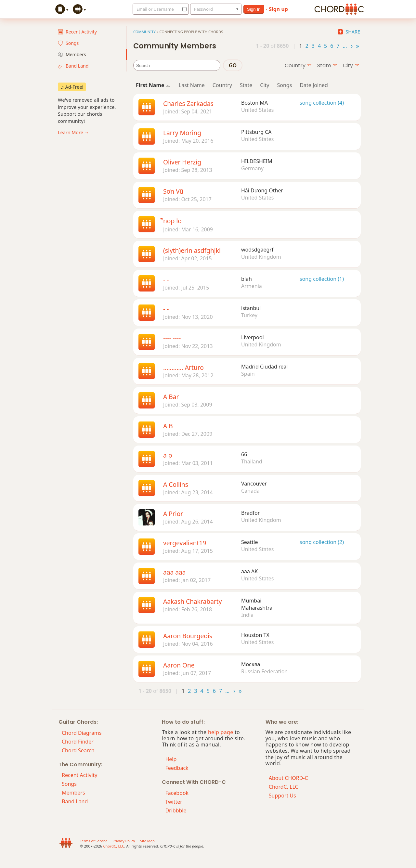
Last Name (192, 85)
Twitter (174, 802)
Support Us (282, 796)
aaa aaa (175, 572)
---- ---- (172, 338)
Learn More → (73, 132)
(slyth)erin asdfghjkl (192, 250)
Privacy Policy (124, 841)
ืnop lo (172, 221)
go (233, 65)
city (351, 65)
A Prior (173, 514)
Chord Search (78, 750)
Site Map (147, 841)
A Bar (171, 397)
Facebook (177, 793)
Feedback (177, 768)
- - (166, 280)
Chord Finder (78, 742)
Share (349, 32)
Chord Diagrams (82, 733)
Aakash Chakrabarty (193, 601)
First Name (153, 85)
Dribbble (176, 810)
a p (168, 455)
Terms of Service (94, 841)
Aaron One (179, 665)
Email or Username (155, 9)
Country (222, 85)
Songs (68, 43)
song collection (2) (322, 542)
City (265, 85)
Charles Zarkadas (188, 104)
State (246, 85)
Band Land (73, 66)
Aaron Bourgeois (188, 636)
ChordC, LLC (284, 787)
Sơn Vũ (173, 191)
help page (221, 732)
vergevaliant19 (185, 543)
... (345, 45)
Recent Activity (77, 32)
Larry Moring (182, 133)
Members (72, 54)
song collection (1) (322, 279)
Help (171, 759)
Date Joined (314, 85)
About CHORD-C (288, 778)
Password (203, 9)
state (327, 65)
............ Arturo (183, 367)
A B (168, 426)
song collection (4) (322, 103)
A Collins (176, 484)
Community (144, 32)
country (298, 65)
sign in (254, 9)
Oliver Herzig (182, 162)
